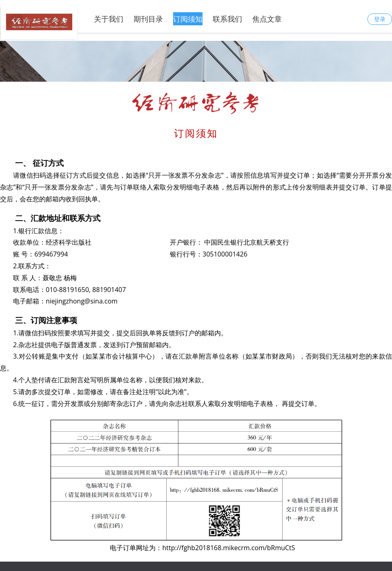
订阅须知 (188, 19)
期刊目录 (148, 19)
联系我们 (227, 19)
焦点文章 (267, 19)
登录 (380, 19)
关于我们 (109, 19)
